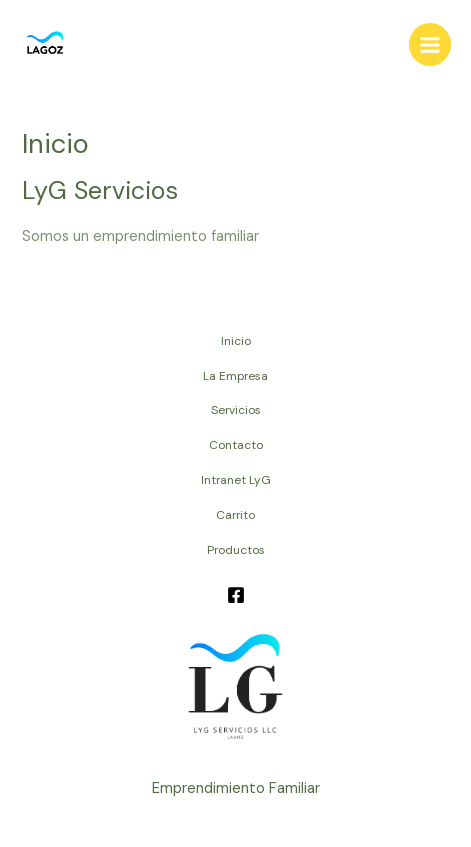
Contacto (236, 445)
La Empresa (235, 376)
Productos (236, 550)
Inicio (236, 341)
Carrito (235, 515)
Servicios (236, 410)
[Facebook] (236, 595)
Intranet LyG (236, 480)
